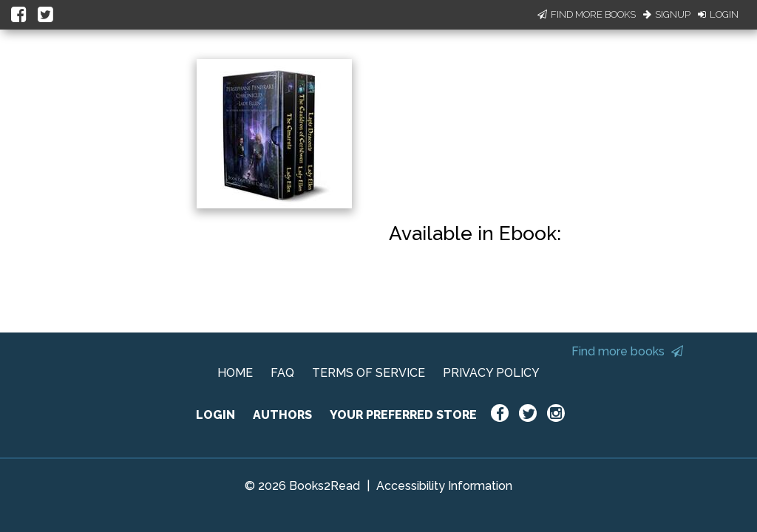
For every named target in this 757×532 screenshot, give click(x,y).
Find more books (627, 351)
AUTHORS (282, 415)
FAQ (282, 373)
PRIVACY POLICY (491, 373)
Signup (667, 14)
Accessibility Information (444, 486)
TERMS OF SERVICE (369, 373)
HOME (235, 373)
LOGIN (215, 415)
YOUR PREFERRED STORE (403, 415)
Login (718, 14)
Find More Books (587, 14)
